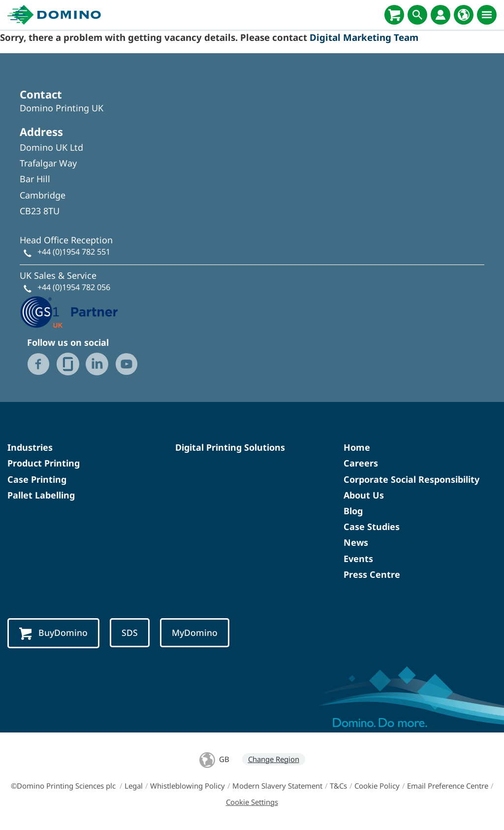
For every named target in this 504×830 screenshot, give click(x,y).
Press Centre (372, 574)
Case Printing (37, 479)
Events (358, 559)
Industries (30, 447)
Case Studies (372, 527)
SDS (130, 632)
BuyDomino (53, 633)
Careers (361, 463)
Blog (353, 511)
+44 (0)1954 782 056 (74, 287)
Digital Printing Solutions (230, 447)
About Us (364, 495)
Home (357, 447)
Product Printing (44, 463)
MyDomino (195, 632)
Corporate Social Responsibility (411, 479)
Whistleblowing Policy (188, 786)
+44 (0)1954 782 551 (74, 252)
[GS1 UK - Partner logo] (69, 311)
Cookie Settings (252, 802)
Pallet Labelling (41, 495)
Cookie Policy (377, 786)
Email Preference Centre (448, 786)
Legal (134, 786)
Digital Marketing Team (364, 37)
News (356, 542)
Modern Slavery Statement (277, 786)
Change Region (274, 759)
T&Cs (338, 786)
